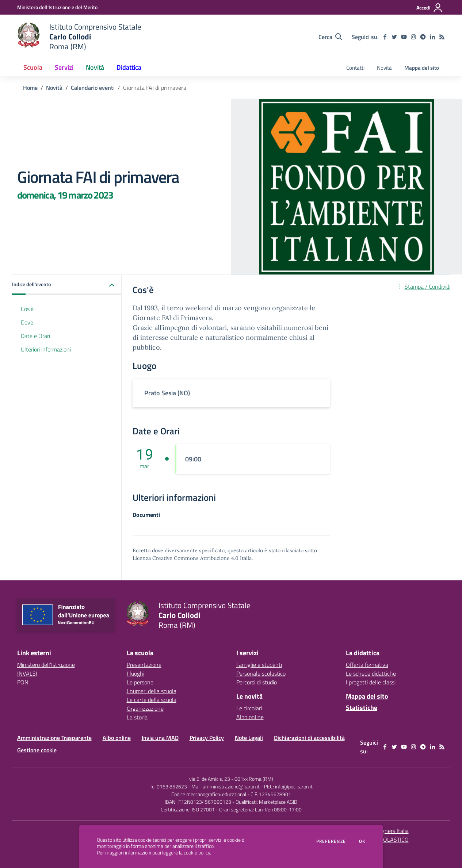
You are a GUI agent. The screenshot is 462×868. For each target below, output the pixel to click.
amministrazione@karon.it (231, 786)
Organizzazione (145, 708)
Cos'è (27, 309)
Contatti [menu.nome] (355, 68)
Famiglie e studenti (259, 665)
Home (30, 88)
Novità (54, 88)
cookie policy (197, 853)
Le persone (140, 682)
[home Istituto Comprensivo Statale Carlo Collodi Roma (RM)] (79, 37)
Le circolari (249, 708)
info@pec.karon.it (294, 786)
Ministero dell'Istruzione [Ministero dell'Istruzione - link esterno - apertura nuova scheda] (46, 665)
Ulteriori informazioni (46, 349)
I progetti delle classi (371, 682)
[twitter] (394, 37)
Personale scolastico (261, 673)
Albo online (250, 717)
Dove (27, 322)
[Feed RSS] (442, 37)
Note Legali (249, 738)
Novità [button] (95, 67)
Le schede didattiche (371, 673)
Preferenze (331, 841)
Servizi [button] (64, 67)
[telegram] (423, 37)
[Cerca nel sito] (330, 37)
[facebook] (385, 37)
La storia (137, 717)
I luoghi (135, 673)
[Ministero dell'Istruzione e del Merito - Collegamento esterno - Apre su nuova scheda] (57, 7)
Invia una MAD (160, 738)
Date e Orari (35, 336)
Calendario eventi (93, 88)
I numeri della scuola (152, 691)
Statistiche (362, 708)
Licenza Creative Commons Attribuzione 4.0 (186, 558)
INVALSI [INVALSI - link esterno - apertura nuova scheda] (27, 673)
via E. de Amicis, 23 (210, 779)
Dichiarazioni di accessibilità (309, 738)
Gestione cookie (37, 750)
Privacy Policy (207, 738)
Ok (362, 841)
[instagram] (413, 37)
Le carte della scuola (152, 700)
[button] (67, 285)
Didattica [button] (129, 67)
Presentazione (144, 665)
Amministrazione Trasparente (54, 738)
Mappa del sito (422, 68)
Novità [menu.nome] (384, 68)
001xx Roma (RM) (254, 779)
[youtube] (404, 37)
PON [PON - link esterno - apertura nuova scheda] (23, 682)
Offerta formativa (367, 665)
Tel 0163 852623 (168, 786)
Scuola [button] (33, 67)
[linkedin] (432, 37)
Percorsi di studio (257, 682)
